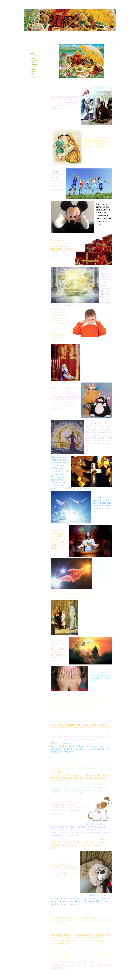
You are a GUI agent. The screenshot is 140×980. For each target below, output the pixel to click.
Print (30, 974)
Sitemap (35, 974)
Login (111, 974)
